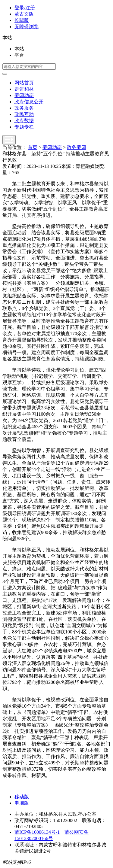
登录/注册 (25, 8)
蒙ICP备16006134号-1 (37, 832)
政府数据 (24, 121)
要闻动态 (24, 95)
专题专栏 (24, 127)
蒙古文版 (24, 14)
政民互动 (24, 114)
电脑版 (22, 803)
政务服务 (24, 108)
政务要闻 (77, 147)
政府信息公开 (29, 102)
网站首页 (24, 83)
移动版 (22, 797)
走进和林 (24, 89)
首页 (33, 147)
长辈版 (22, 20)
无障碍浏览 (27, 27)
